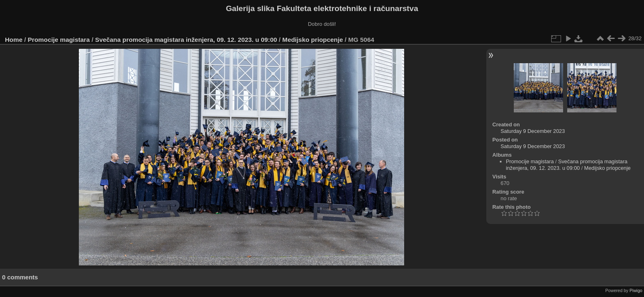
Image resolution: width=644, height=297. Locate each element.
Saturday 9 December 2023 (533, 131)
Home (14, 40)
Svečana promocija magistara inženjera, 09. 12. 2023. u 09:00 (186, 40)
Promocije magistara (59, 40)
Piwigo (636, 290)
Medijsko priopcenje (313, 40)
